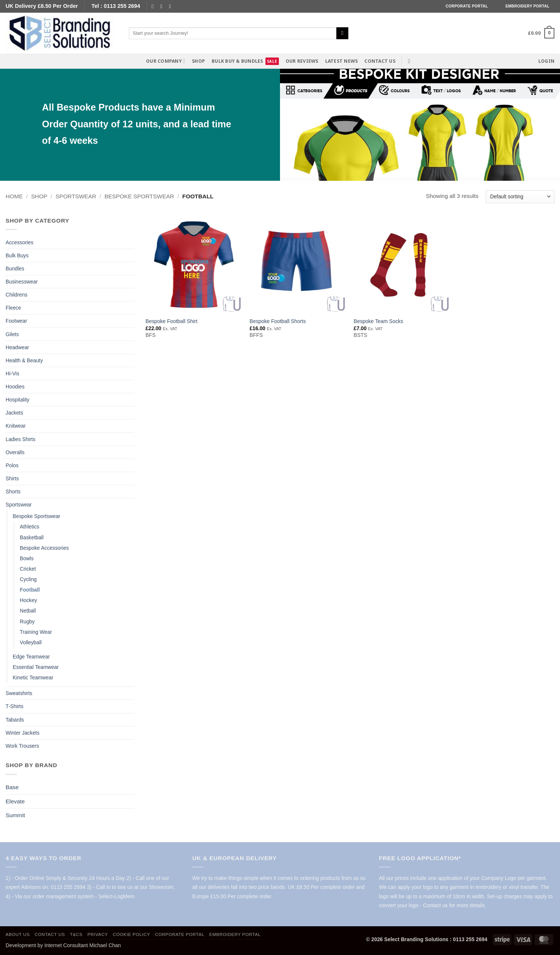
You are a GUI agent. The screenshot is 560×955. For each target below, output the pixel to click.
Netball (28, 611)
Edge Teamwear (31, 657)
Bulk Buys (17, 255)
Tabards (15, 720)
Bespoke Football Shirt (172, 321)
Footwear (16, 321)
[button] (541, 33)
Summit (15, 815)
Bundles (15, 269)
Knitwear (16, 426)
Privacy (98, 934)
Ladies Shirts (21, 439)
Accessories (19, 242)
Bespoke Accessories (44, 548)
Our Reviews (302, 61)
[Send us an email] (163, 6)
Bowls (27, 558)
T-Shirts (15, 706)
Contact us (380, 61)
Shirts (12, 478)
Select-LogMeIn (116, 896)
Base (12, 787)
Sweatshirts (19, 693)
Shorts (13, 492)
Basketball (32, 537)
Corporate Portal (180, 934)
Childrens (16, 295)
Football (30, 590)
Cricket (28, 569)
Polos (12, 465)
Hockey (28, 600)
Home (14, 196)
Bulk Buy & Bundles (237, 61)
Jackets (14, 413)
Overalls (15, 452)
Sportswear (76, 196)
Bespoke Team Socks (378, 321)
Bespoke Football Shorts (278, 321)
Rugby (27, 621)
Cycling (28, 579)
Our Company (166, 61)
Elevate (15, 801)
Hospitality (18, 400)
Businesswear (22, 282)
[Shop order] (520, 197)
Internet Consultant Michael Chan (83, 945)
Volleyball (31, 642)
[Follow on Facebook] (154, 6)
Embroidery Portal (235, 934)
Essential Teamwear (36, 667)
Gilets (12, 334)
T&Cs (76, 934)
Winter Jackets (23, 733)
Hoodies (15, 387)
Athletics (29, 527)
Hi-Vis (13, 373)
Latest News (342, 61)
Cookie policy (131, 934)
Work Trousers (22, 746)
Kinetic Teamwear (33, 678)
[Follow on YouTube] (172, 6)
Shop (198, 61)
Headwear (17, 347)
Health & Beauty (24, 360)
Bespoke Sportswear (139, 196)
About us (18, 934)
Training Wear (36, 632)
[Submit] (342, 33)
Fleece (13, 308)
